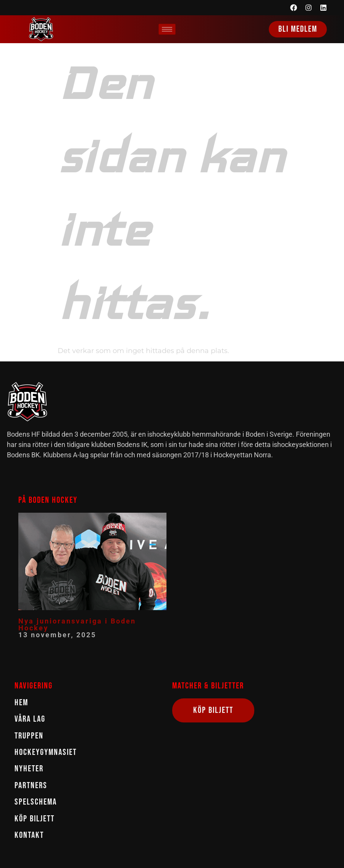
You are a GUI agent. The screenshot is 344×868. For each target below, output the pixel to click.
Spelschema (36, 802)
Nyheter (29, 769)
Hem (21, 703)
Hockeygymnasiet (46, 752)
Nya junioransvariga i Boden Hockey (77, 624)
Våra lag (30, 719)
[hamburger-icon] (167, 29)
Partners (31, 786)
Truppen (29, 736)
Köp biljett (35, 819)
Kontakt (29, 835)
